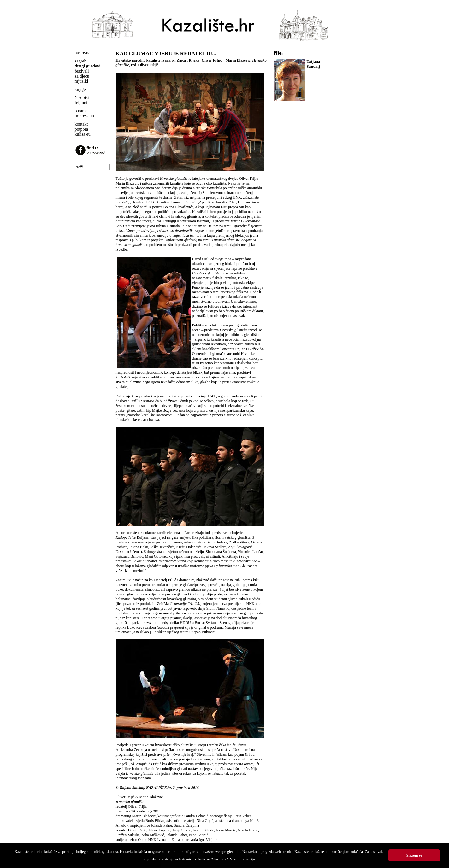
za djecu (82, 76)
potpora (82, 129)
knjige (80, 89)
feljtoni (81, 103)
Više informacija (242, 859)
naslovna (83, 53)
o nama (81, 111)
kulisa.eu (83, 134)
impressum (84, 116)
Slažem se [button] (414, 855)
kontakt (81, 124)
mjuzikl (82, 81)
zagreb (81, 61)
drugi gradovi (88, 66)
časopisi (82, 98)
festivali (82, 71)
